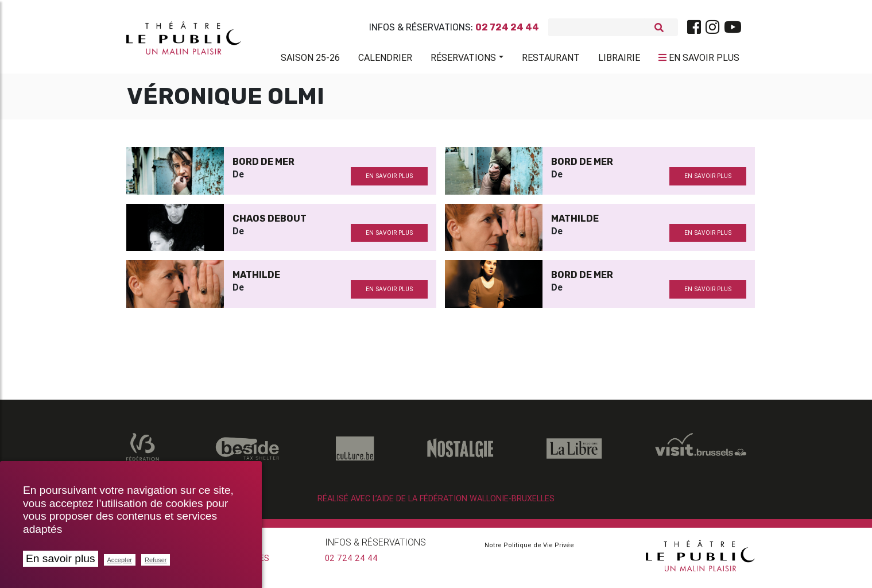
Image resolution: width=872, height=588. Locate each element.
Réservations (463, 60)
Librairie (619, 60)
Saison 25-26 (310, 60)
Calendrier (385, 60)
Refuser (156, 560)
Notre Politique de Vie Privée (529, 550)
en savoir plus (389, 181)
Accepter (120, 560)
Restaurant (551, 60)
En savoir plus (61, 558)
